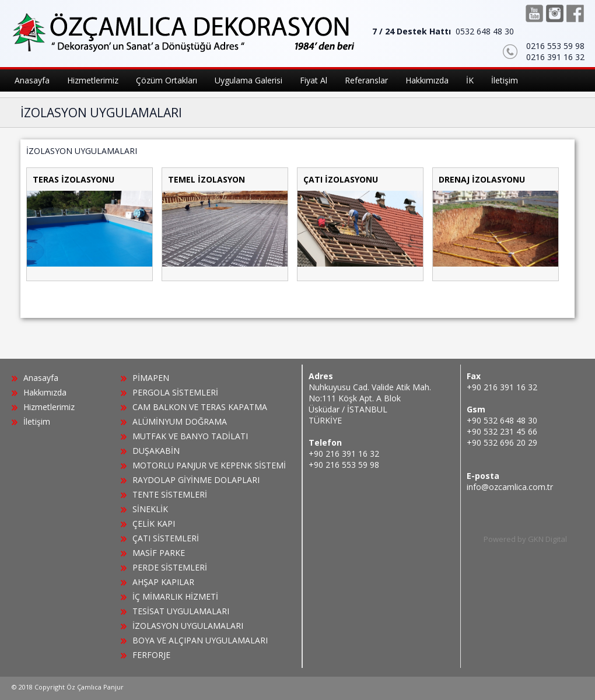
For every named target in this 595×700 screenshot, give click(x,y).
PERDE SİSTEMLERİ (170, 567)
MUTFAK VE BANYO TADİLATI (190, 436)
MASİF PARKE (159, 553)
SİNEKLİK (150, 509)
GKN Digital (547, 539)
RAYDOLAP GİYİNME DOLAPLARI (196, 480)
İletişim (37, 421)
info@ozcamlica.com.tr (510, 487)
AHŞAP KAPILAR (163, 582)
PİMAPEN (151, 378)
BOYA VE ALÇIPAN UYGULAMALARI (200, 640)
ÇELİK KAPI (154, 524)
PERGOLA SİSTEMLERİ (175, 392)
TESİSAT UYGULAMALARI (181, 611)
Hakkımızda (45, 392)
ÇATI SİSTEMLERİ (166, 538)
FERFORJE (151, 655)
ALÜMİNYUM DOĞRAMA (180, 421)
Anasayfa (41, 378)
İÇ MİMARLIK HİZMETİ (175, 596)
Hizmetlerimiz (49, 407)
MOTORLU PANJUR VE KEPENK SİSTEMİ (209, 465)
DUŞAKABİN (156, 451)
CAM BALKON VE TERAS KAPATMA (200, 407)
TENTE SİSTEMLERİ (170, 494)
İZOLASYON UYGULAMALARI (188, 626)
